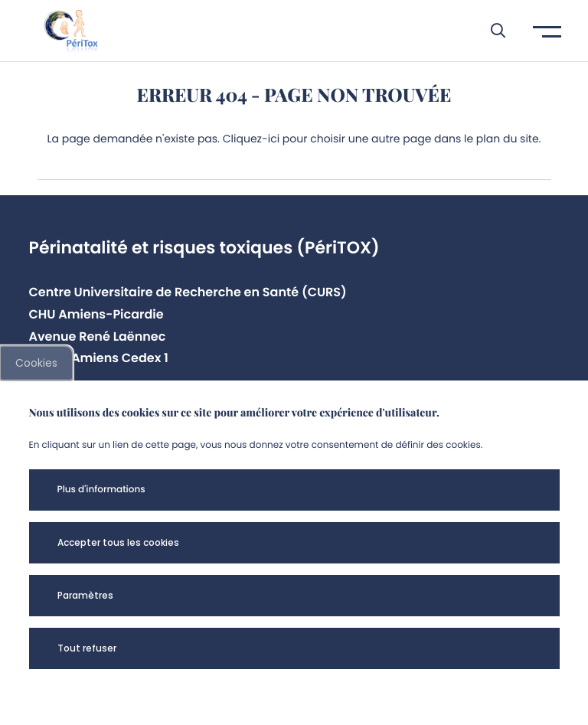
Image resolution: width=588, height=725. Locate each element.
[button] (490, 31)
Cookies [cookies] (36, 363)
